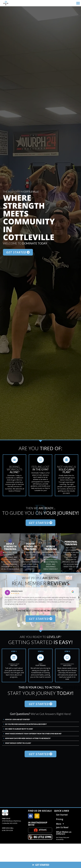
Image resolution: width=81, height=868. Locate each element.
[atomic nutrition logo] (40, 830)
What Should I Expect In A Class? (18, 743)
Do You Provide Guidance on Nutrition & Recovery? (26, 724)
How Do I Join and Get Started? (18, 719)
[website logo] (14, 3)
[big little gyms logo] (40, 837)
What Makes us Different (64, 833)
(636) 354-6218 (7, 830)
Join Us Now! (62, 827)
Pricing (60, 819)
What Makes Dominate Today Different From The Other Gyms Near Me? (33, 734)
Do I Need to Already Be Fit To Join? (19, 729)
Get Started (62, 815)
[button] (78, 3)
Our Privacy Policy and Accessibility (63, 838)
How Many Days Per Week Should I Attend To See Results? (28, 738)
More (60, 824)
